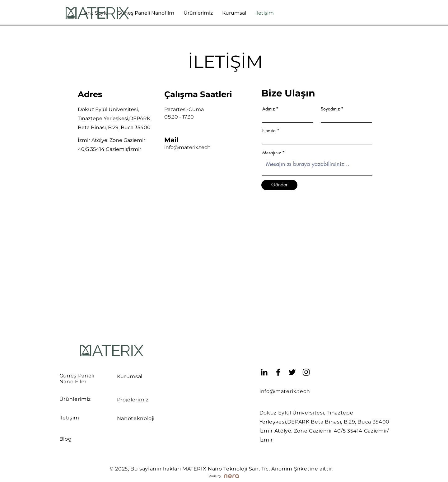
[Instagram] (306, 372)
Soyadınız (330, 109)
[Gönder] (279, 185)
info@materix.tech (187, 147)
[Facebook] (278, 372)
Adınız (268, 109)
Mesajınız (272, 153)
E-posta (269, 131)
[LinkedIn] (264, 372)
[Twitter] (292, 372)
